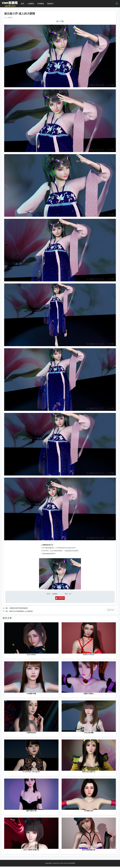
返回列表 (111, 610)
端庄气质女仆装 (31, 811)
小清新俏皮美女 (31, 733)
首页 (23, 4)
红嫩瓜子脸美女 (89, 694)
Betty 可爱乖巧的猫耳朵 (31, 850)
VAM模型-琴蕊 (31, 694)
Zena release (31, 655)
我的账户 (50, 4)
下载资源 (61, 598)
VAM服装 (41, 4)
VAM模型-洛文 (89, 811)
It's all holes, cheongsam (31, 772)
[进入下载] (60, 21)
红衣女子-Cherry (89, 655)
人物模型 (31, 4)
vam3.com (57, 863)
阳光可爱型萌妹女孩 (89, 850)
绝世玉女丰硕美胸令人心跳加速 (21, 611)
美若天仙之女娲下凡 (89, 772)
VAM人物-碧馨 (89, 733)
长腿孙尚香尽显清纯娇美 (18, 608)
